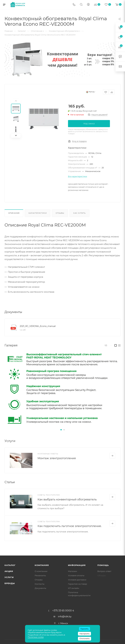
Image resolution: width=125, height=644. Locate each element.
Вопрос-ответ (104, 571)
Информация (77, 565)
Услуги (9, 577)
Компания (42, 565)
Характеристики (38, 213)
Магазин (73, 571)
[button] (61, 430)
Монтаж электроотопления (57, 458)
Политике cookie (36, 637)
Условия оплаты (76, 575)
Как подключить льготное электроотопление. (70, 526)
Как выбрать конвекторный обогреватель (67, 499)
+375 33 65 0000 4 (63, 611)
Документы (40, 588)
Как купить (79, 213)
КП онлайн (74, 588)
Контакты (40, 584)
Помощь (103, 565)
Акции (9, 571)
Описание (14, 213)
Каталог (10, 565)
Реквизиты (40, 575)
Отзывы (60, 213)
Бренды (10, 583)
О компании (41, 571)
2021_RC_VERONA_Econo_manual (38, 326)
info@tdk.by (65, 616)
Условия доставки (77, 580)
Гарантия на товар (78, 584)
